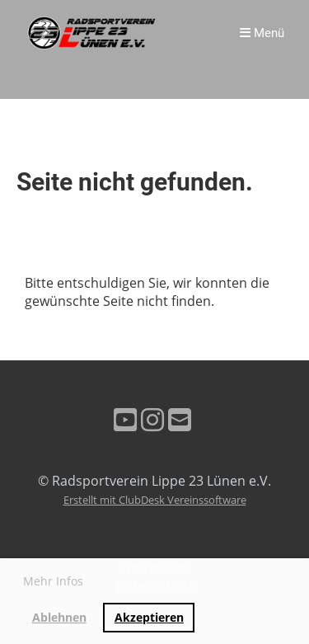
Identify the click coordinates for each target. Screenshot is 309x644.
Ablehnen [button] (59, 617)
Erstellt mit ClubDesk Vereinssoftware (155, 500)
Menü (262, 33)
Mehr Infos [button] (53, 581)
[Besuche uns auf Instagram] (152, 419)
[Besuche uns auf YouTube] (125, 419)
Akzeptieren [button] (149, 617)
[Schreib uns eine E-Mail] (180, 419)
